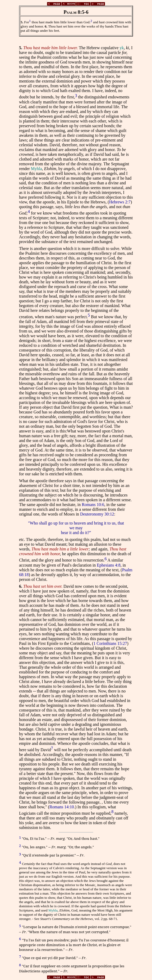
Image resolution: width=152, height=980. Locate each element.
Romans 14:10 (62, 807)
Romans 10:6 (93, 505)
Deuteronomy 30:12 (97, 514)
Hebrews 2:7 (120, 202)
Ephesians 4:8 (109, 565)
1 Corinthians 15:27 (110, 643)
